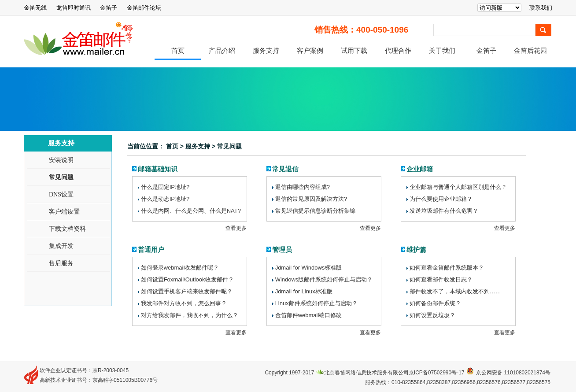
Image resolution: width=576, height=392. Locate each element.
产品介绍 (222, 50)
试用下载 (354, 50)
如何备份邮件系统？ (435, 303)
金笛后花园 (530, 50)
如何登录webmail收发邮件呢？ (180, 268)
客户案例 (310, 50)
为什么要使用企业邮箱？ (441, 199)
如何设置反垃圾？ (432, 315)
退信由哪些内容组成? (303, 187)
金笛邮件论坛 (144, 8)
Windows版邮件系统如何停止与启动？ (324, 279)
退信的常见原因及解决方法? (311, 199)
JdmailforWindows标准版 (309, 268)
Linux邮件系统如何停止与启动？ (316, 303)
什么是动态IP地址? (165, 199)
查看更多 (236, 228)
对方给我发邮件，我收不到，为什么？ (190, 315)
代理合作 (398, 50)
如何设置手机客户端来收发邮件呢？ (187, 291)
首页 (178, 50)
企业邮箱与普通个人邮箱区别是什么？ (458, 187)
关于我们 (442, 50)
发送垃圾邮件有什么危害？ (444, 211)
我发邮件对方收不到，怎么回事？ (184, 303)
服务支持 (266, 50)
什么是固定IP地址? (165, 187)
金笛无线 (35, 8)
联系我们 (541, 8)
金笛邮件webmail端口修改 (309, 315)
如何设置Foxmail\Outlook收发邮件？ (187, 279)
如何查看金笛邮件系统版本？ (447, 268)
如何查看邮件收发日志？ (441, 279)
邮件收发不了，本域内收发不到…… (455, 291)
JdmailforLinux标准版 (304, 291)
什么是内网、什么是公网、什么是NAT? (191, 211)
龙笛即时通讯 (74, 8)
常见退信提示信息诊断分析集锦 (315, 211)
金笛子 (109, 8)
